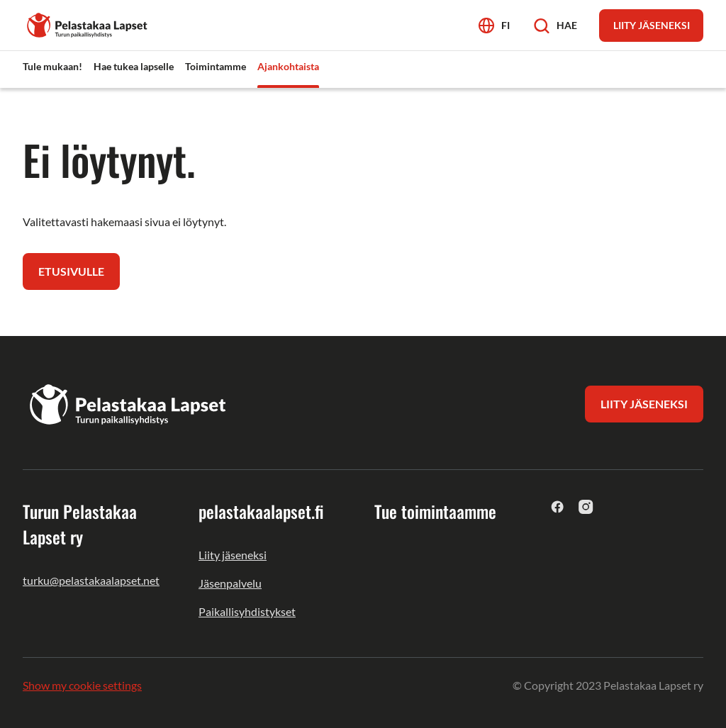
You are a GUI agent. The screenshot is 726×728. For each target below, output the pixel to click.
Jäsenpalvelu (230, 583)
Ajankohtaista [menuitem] (288, 66)
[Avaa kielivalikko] (494, 25)
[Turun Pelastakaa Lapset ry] (88, 24)
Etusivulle (71, 271)
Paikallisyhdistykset (247, 611)
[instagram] (586, 506)
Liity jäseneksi (233, 555)
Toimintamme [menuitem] (216, 66)
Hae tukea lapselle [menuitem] (134, 66)
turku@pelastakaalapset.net (91, 580)
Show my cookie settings (82, 685)
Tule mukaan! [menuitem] (52, 66)
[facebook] (558, 506)
